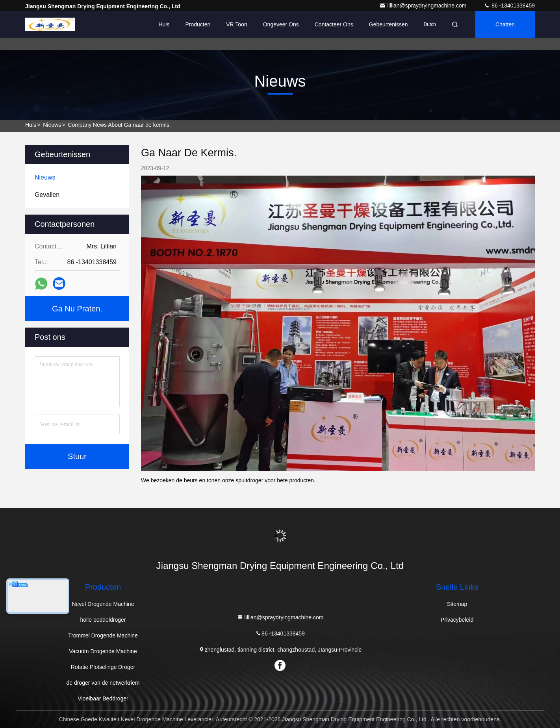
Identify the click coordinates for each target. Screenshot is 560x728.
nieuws (52, 125)
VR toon (236, 24)
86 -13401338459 (509, 6)
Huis (164, 24)
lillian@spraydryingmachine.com (424, 6)
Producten (198, 24)
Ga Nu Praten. (77, 309)
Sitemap (457, 604)
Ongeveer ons (281, 24)
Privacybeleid (457, 620)
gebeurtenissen (388, 24)
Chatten (505, 24)
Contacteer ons (334, 24)
